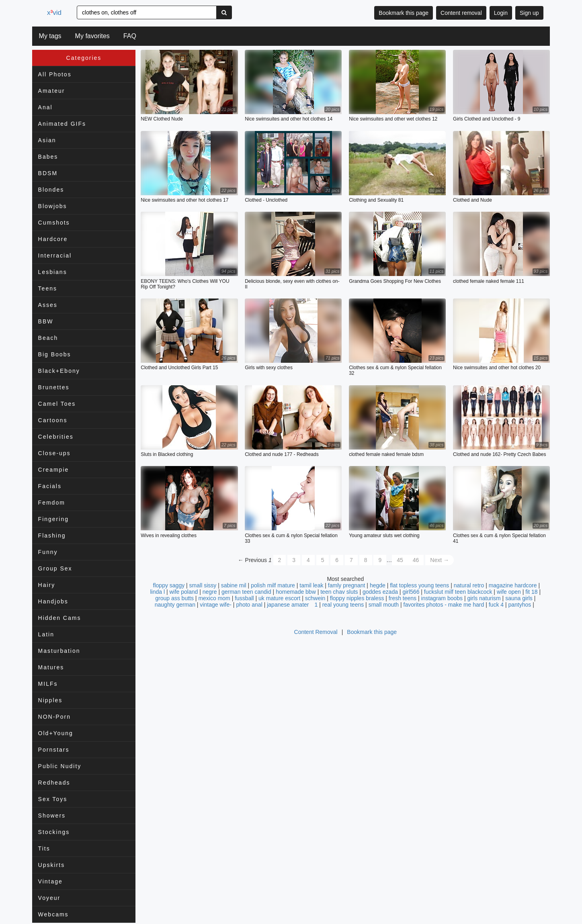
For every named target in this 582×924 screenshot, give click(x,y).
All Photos (55, 74)
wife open (509, 592)
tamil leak (311, 585)
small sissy (203, 585)
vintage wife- (216, 605)
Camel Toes (57, 404)
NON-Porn (54, 717)
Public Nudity (60, 766)
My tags (50, 36)
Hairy (47, 585)
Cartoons (53, 420)
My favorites (92, 36)
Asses (48, 305)
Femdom (52, 503)
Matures (51, 667)
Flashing (52, 536)
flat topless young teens (419, 585)
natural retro (469, 585)
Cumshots (54, 223)
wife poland (183, 592)
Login (501, 13)
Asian (47, 140)
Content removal (461, 13)
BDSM (48, 173)
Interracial (55, 256)
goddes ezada (380, 592)
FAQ (130, 36)
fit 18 (531, 592)
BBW (46, 321)
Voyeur (49, 898)
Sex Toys (53, 799)
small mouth (384, 605)
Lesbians (53, 272)
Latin (46, 634)
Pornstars (54, 750)
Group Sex (55, 568)
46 (416, 560)
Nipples (50, 700)
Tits (44, 848)
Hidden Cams (60, 618)
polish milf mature (273, 585)
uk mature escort (279, 598)
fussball (244, 598)
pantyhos (520, 605)
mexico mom (214, 598)
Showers (52, 816)
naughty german (175, 605)
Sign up (529, 13)
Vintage (50, 881)
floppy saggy (169, 585)
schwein (315, 598)
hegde (378, 585)
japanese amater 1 (292, 605)
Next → (440, 560)
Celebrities (56, 437)
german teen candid (246, 592)
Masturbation (59, 651)
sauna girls (519, 598)
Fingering (53, 519)
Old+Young (56, 733)
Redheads (54, 783)
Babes (48, 157)
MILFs (48, 684)
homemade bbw (296, 592)
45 (400, 560)
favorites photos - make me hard (444, 605)
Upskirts (52, 865)
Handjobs (53, 601)
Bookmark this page (404, 13)
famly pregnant (347, 585)
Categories (84, 58)
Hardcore (53, 239)
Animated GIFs (62, 124)
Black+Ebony (59, 371)
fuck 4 (496, 605)
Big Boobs (55, 354)
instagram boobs (442, 598)
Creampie (54, 470)
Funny (48, 552)
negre (210, 592)
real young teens (343, 605)
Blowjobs (53, 206)
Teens (48, 288)
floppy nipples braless (357, 598)
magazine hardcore (513, 585)
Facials (50, 486)
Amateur (52, 91)
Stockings (54, 832)
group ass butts (174, 598)
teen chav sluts (339, 592)
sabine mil (234, 585)
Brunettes (54, 387)
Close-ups (54, 453)
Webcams (53, 914)
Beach (48, 338)
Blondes (51, 190)
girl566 (411, 592)
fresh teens (403, 598)
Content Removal (316, 632)
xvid (55, 13)
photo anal (249, 605)
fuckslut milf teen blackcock (458, 592)
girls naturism (484, 598)
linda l (157, 592)
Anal (45, 107)
